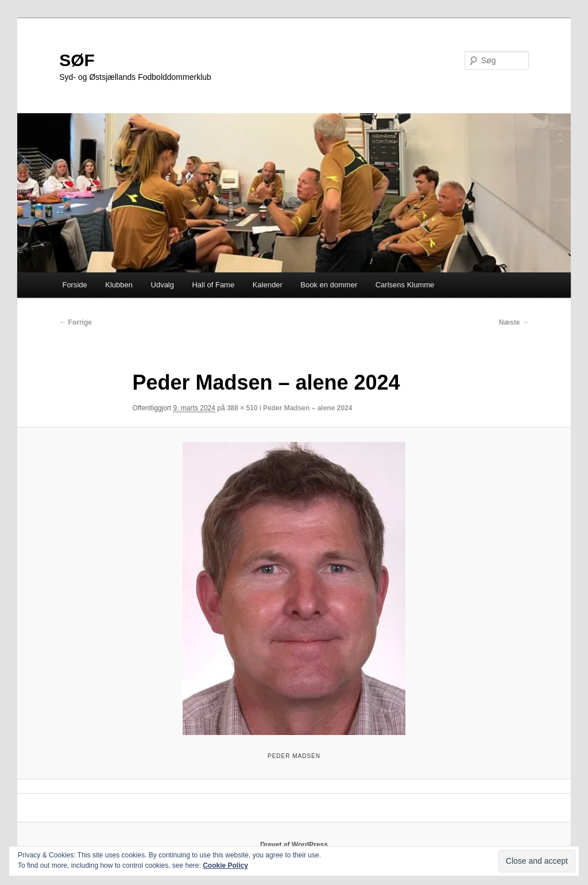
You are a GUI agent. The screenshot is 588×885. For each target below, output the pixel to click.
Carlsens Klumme (405, 285)
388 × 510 (242, 408)
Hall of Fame (213, 285)
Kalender (268, 285)
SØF (77, 60)
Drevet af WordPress (294, 845)
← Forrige (76, 322)
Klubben (119, 285)
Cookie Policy (225, 865)
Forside (74, 285)
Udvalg (163, 285)
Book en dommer (329, 285)
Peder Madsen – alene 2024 (307, 408)
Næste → (514, 322)
